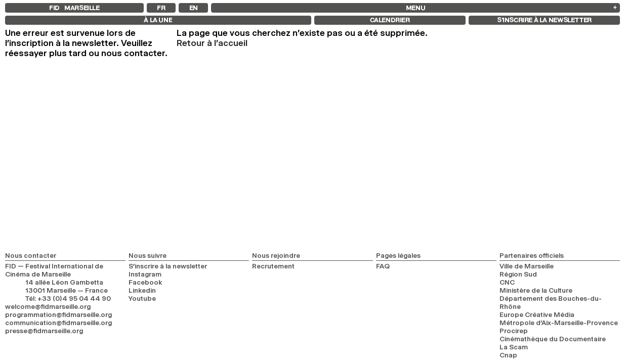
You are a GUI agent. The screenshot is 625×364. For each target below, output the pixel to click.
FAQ (383, 266)
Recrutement (273, 266)
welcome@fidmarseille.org (48, 306)
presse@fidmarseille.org (44, 331)
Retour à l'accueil (212, 43)
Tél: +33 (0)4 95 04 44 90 (68, 298)
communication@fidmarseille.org (58, 323)
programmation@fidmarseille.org (58, 314)
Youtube (142, 298)
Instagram (145, 274)
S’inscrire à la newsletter (168, 266)
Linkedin (142, 290)
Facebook (145, 282)
